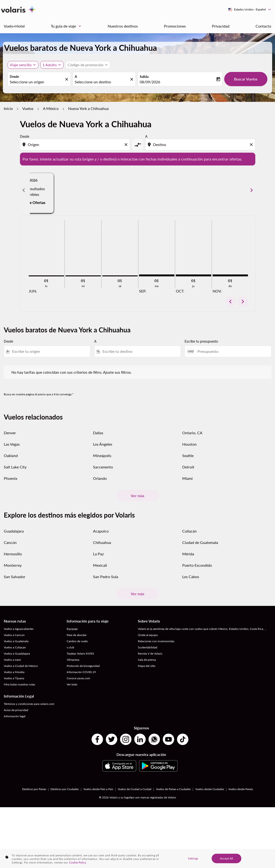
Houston (189, 444)
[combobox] (37, 82)
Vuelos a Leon (12, 660)
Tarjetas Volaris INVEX (80, 653)
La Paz (98, 554)
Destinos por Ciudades (65, 789)
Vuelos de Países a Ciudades (173, 789)
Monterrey (13, 565)
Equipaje (72, 629)
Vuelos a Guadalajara (17, 653)
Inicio (8, 108)
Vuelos (28, 108)
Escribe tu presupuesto (201, 341)
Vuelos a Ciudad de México (21, 666)
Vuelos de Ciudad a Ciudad (135, 789)
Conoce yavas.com (78, 678)
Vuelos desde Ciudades (210, 789)
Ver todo (72, 684)
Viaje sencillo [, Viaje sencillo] (21, 65)
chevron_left (230, 302)
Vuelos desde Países (241, 789)
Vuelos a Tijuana (14, 678)
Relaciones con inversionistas (156, 641)
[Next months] (252, 190)
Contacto (263, 26)
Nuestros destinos (123, 26)
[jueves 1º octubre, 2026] (193, 275)
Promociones (175, 26)
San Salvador (15, 577)
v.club (70, 647)
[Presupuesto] (232, 351)
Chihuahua (102, 542)
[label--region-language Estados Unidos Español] (250, 9)
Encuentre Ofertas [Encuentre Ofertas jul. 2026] (137, 197)
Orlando (100, 478)
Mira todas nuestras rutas (19, 684)
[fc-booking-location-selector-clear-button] (67, 79)
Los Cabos (191, 577)
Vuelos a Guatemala (16, 641)
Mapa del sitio (147, 666)
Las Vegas (12, 444)
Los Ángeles (103, 444)
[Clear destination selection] (252, 145)
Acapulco (101, 531)
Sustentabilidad (148, 647)
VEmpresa (73, 660)
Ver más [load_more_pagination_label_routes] (137, 496)
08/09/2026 (150, 82)
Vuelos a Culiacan (15, 647)
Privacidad (221, 26)
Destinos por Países (34, 789)
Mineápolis (102, 455)
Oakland (11, 455)
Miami (187, 478)
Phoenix (11, 478)
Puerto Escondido (197, 565)
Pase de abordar (77, 635)
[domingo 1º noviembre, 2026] (230, 275)
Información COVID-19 (81, 672)
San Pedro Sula (106, 577)
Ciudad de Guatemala (200, 542)
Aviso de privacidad (16, 710)
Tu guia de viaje (67, 26)
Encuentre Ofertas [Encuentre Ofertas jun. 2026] (66, 197)
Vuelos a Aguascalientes (19, 629)
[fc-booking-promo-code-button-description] (86, 65)
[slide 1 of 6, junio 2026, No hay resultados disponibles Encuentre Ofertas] (66, 190)
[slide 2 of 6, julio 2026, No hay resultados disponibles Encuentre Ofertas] (137, 190)
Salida (144, 77)
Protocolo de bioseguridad (83, 666)
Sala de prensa (147, 660)
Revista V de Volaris (150, 653)
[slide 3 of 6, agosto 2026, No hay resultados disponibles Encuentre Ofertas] (209, 190)
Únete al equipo (148, 635)
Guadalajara (14, 531)
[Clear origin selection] (127, 145)
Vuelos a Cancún (14, 635)
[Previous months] (24, 190)
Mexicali (100, 565)
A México (51, 108)
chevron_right (243, 302)
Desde (14, 77)
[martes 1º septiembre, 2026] (157, 275)
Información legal (15, 716)
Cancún (10, 542)
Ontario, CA (192, 433)
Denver (10, 433)
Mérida (188, 554)
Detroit (188, 467)
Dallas (98, 433)
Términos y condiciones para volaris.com (29, 704)
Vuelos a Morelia (14, 672)
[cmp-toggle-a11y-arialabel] (138, 145)
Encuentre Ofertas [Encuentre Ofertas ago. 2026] (209, 197)
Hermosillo (13, 554)
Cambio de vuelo (77, 641)
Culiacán (189, 531)
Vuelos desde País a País (98, 789)
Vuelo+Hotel (14, 26)
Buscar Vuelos (246, 79)
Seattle (188, 455)
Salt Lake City (15, 467)
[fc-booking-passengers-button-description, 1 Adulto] (50, 65)
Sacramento (103, 467)
